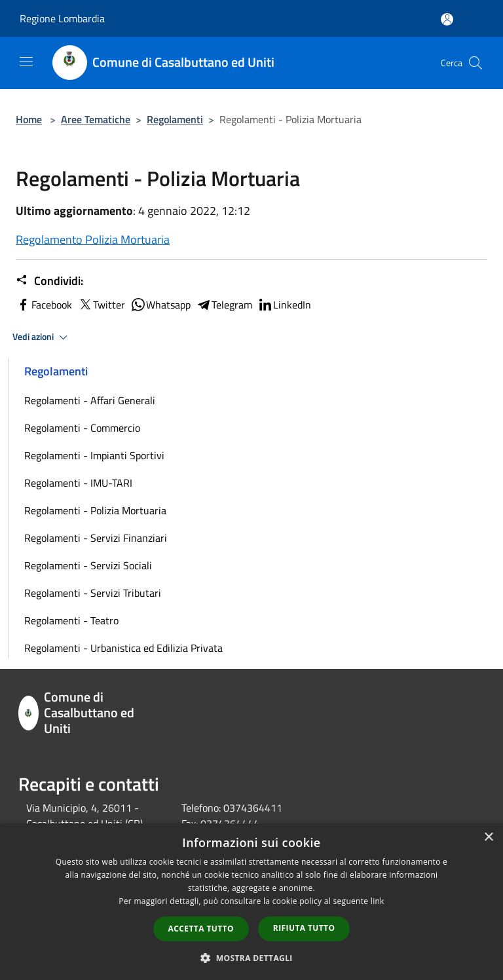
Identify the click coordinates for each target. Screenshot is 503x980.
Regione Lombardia (62, 18)
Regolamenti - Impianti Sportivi (94, 455)
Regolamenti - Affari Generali (90, 400)
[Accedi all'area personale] (447, 19)
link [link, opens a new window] (378, 901)
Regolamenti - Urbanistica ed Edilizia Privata (123, 648)
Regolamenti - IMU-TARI (78, 483)
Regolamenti (175, 119)
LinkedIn (284, 305)
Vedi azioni (42, 337)
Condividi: (49, 281)
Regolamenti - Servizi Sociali (88, 565)
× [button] (488, 838)
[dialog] (251, 902)
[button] (251, 958)
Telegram (224, 305)
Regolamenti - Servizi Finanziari (96, 538)
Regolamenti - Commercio (82, 428)
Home (29, 119)
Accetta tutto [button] (201, 929)
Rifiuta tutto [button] (304, 928)
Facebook (44, 305)
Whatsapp (160, 305)
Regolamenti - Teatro (71, 620)
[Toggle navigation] (26, 62)
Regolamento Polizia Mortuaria (93, 239)
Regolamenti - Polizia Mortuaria (95, 510)
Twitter (101, 305)
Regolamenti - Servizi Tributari (93, 593)
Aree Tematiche (96, 119)
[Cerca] (475, 63)
